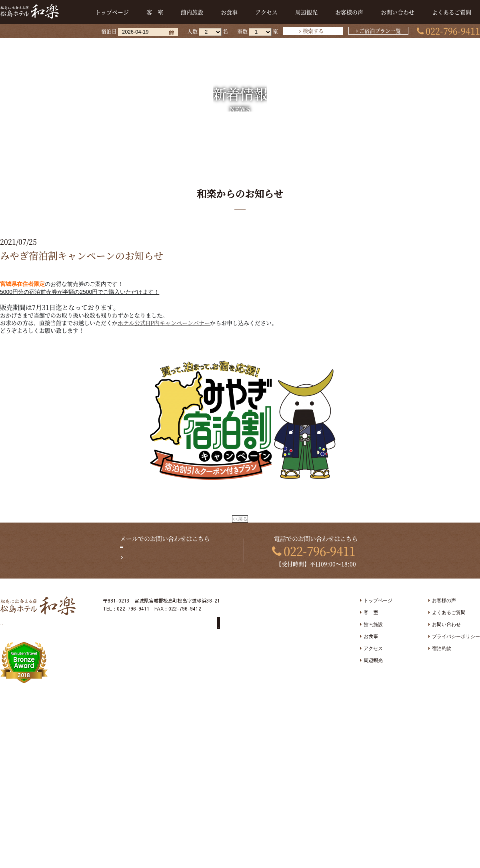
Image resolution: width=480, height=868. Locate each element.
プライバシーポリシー (456, 638)
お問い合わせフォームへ (170, 559)
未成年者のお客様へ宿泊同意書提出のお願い (163, 630)
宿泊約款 (442, 650)
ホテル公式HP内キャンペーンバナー (164, 323)
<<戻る (240, 520)
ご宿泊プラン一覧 (380, 31)
